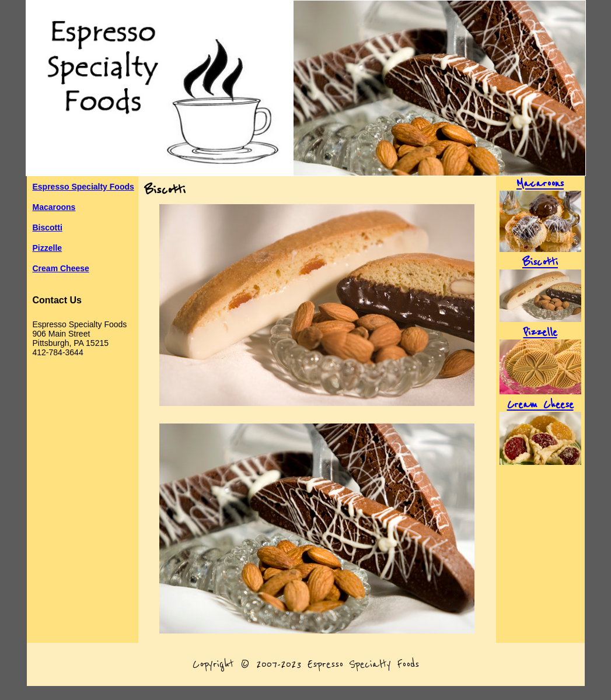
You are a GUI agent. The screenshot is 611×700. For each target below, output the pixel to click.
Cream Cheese (61, 268)
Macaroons (54, 207)
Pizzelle (48, 248)
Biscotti (48, 228)
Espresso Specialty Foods (83, 187)
